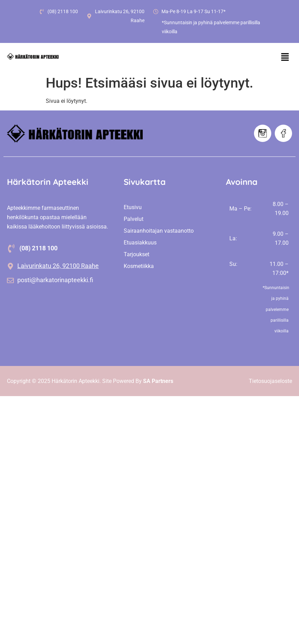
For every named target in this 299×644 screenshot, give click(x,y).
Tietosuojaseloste (270, 381)
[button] (285, 57)
